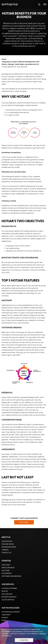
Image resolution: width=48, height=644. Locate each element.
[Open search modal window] (39, 4)
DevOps (5, 591)
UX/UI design (7, 594)
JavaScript (6, 615)
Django (5, 618)
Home (4, 59)
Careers (5, 550)
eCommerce (7, 573)
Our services (8, 584)
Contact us (6, 553)
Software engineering (11, 576)
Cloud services (8, 600)
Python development (11, 612)
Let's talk (24, 522)
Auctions (6, 570)
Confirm (24, 640)
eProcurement (8, 568)
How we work (8, 544)
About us (6, 537)
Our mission (7, 541)
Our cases (6, 565)
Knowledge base (9, 547)
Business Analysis (9, 597)
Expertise (6, 561)
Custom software (9, 588)
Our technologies (11, 608)
